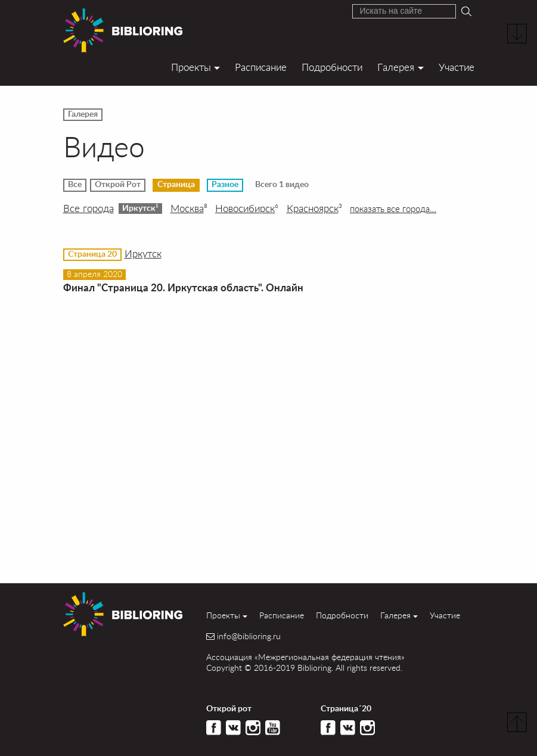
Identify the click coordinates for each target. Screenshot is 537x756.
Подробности (332, 67)
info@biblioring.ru (249, 636)
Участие (457, 67)
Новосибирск (247, 209)
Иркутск (140, 208)
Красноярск (314, 209)
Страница (176, 185)
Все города (89, 209)
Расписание (261, 67)
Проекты (191, 67)
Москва (189, 209)
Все (75, 185)
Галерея (396, 67)
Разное (225, 185)
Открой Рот (118, 185)
